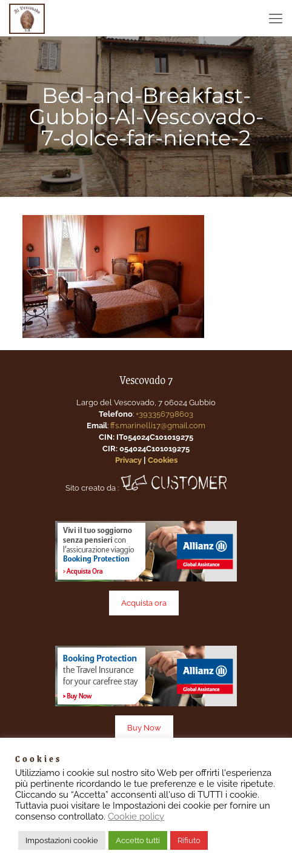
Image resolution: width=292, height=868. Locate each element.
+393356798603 (164, 414)
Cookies (163, 460)
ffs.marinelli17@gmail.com (158, 426)
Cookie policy (136, 816)
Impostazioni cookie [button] (62, 840)
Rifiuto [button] (189, 840)
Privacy (128, 460)
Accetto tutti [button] (138, 840)
